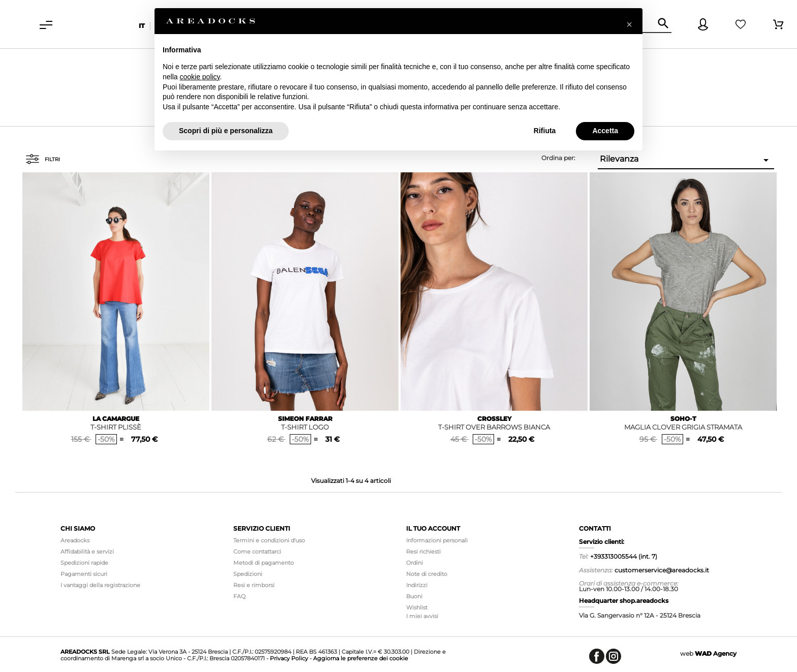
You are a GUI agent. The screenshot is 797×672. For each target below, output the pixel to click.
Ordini (415, 563)
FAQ (239, 596)
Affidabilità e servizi (87, 552)
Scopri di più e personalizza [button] (226, 131)
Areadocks (75, 540)
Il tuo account (433, 528)
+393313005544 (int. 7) (624, 556)
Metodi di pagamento (264, 563)
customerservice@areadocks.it (662, 570)
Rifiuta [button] (545, 131)
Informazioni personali (437, 540)
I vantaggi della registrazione (100, 585)
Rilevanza (686, 160)
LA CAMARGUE (116, 419)
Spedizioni (248, 574)
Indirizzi (417, 585)
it (142, 26)
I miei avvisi (422, 616)
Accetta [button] (605, 131)
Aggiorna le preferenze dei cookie (361, 658)
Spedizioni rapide (84, 563)
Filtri (43, 159)
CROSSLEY (494, 419)
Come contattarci (257, 552)
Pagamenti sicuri (84, 574)
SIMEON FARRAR (305, 419)
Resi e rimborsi (254, 585)
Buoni (414, 596)
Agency (716, 653)
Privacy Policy (289, 658)
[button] (629, 24)
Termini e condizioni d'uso (269, 540)
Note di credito (427, 574)
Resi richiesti (423, 552)
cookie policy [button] (200, 77)
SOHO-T (683, 419)
